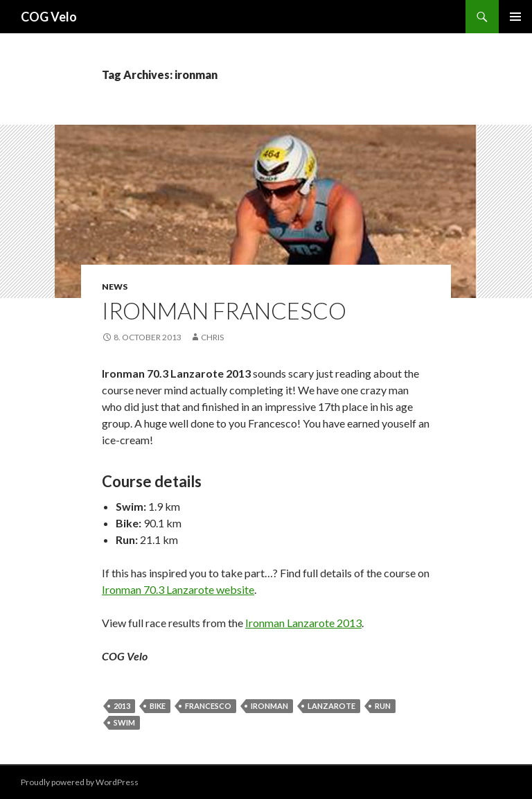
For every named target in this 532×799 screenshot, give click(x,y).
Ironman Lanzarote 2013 (303, 623)
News (115, 287)
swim (124, 722)
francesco (208, 706)
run (383, 706)
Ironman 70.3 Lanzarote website (178, 589)
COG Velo (49, 17)
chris (212, 337)
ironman (269, 706)
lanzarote (331, 706)
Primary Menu (515, 17)
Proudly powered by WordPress (80, 782)
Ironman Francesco (224, 310)
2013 (122, 706)
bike (158, 706)
